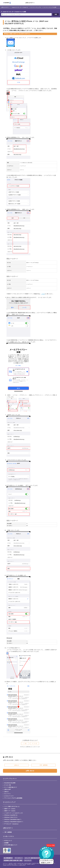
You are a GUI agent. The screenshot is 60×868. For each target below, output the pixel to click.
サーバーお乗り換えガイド (11, 787)
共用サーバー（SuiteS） (10, 811)
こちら (43, 294)
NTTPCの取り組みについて (11, 845)
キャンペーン (7, 794)
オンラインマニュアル (36, 7)
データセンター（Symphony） (12, 824)
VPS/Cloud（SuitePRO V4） (11, 815)
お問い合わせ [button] (30, 771)
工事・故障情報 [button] (43, 765)
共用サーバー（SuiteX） (10, 809)
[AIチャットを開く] (47, 855)
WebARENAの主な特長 (10, 783)
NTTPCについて (8, 841)
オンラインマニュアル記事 (50, 7)
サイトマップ (28, 860)
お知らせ (6, 792)
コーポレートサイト (9, 836)
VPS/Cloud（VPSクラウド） (11, 817)
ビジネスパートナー (9, 796)
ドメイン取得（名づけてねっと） (12, 806)
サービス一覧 (7, 785)
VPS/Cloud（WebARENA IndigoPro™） (14, 822)
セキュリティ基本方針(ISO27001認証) (34, 858)
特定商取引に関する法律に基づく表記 (13, 860)
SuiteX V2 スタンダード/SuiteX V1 (20, 7)
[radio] (25, 743)
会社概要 (6, 843)
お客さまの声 (7, 789)
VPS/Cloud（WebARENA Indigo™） (13, 819)
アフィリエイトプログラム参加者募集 (13, 798)
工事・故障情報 (8, 832)
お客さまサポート (30, 3)
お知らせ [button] (16, 765)
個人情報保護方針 (8, 858)
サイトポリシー (19, 858)
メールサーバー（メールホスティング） (14, 813)
